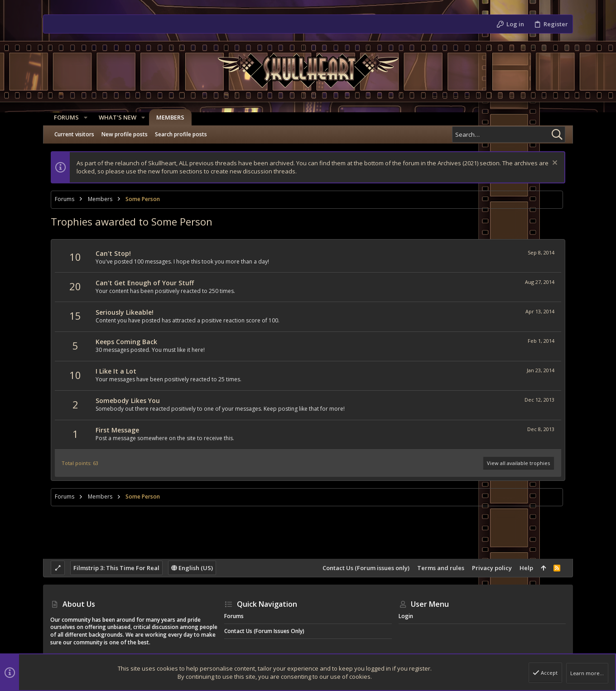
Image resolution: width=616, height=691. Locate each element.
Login (406, 616)
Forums (234, 616)
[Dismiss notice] (554, 164)
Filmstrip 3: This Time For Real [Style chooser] (116, 568)
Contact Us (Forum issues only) (366, 568)
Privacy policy (492, 568)
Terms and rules (441, 568)
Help (526, 568)
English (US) (192, 568)
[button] (82, 118)
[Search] (509, 134)
